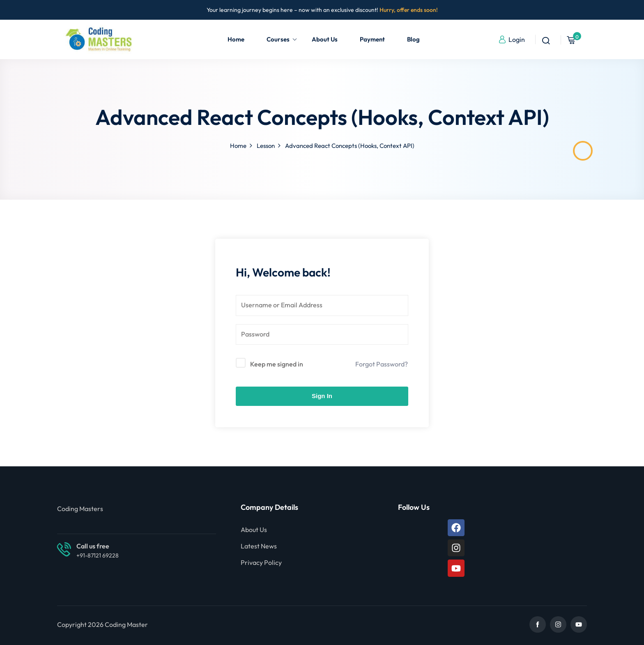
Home (236, 39)
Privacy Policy (261, 562)
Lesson (266, 146)
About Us (325, 39)
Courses (282, 39)
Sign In (322, 396)
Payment (372, 39)
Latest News (259, 546)
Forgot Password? (382, 364)
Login (512, 39)
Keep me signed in (277, 364)
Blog (413, 39)
